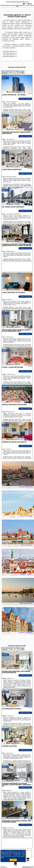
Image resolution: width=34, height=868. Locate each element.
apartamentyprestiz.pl (17, 2)
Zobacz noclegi (25, 99)
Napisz (32, 867)
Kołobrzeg (5, 655)
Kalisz (4, 729)
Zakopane (5, 692)
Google (3, 852)
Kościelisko (5, 804)
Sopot (4, 153)
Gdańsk (4, 350)
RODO (2, 858)
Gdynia (4, 78)
